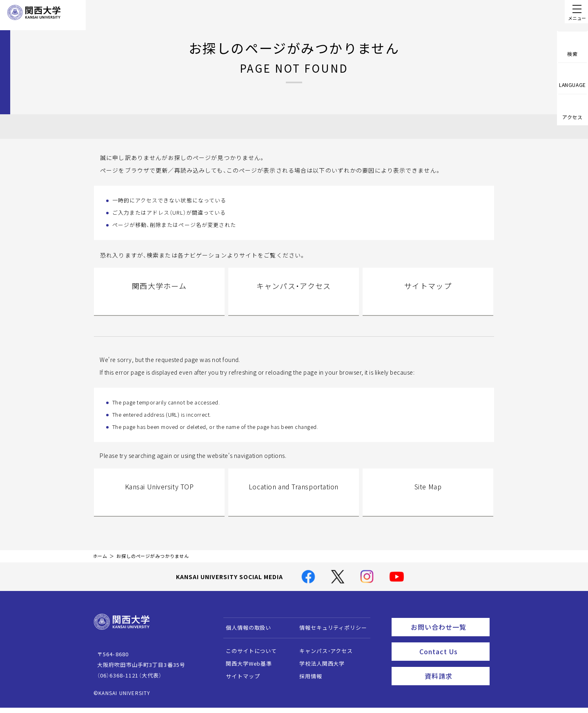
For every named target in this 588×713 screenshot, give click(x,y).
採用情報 (307, 684)
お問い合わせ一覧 (449, 634)
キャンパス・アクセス (294, 297)
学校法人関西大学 (318, 672)
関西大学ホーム (159, 297)
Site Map (428, 501)
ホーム (100, 564)
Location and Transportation (294, 501)
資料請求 (455, 679)
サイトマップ (428, 297)
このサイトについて (248, 659)
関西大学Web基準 (245, 672)
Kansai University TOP (159, 501)
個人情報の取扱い (245, 636)
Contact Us (452, 656)
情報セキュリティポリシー (329, 636)
